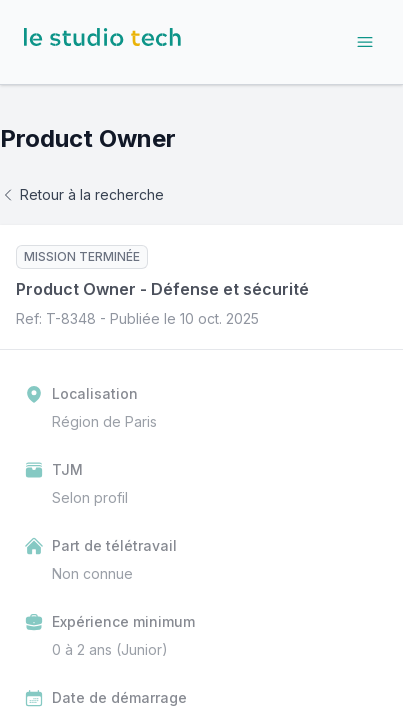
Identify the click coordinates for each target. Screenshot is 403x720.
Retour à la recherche (82, 194)
